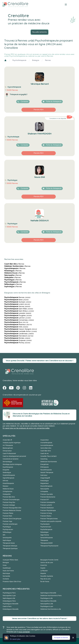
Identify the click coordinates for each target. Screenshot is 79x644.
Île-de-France (45, 582)
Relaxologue (44, 532)
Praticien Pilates (8, 513)
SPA (4, 535)
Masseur (6, 486)
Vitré (16, 327)
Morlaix (17, 338)
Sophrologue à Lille (9, 598)
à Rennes (14, 264)
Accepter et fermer (61, 638)
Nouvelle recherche (39, 32)
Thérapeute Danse (9, 543)
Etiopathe (6, 470)
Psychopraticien (8, 530)
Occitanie (6, 579)
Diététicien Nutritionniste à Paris (51, 596)
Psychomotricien (46, 527)
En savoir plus (15, 639)
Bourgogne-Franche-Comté (49, 560)
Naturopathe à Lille (47, 604)
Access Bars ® (7, 440)
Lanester (18, 313)
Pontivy (17, 343)
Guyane (43, 568)
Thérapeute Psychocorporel (49, 546)
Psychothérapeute (19, 60)
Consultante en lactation (11, 459)
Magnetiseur (45, 483)
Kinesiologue (45, 481)
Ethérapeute (45, 467)
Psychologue (7, 527)
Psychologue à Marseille (10, 604)
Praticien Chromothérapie (11, 500)
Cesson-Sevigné (21, 329)
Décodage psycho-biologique (12, 464)
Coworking (44, 459)
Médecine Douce (8, 489)
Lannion (17, 318)
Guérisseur (44, 475)
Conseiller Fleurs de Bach (48, 456)
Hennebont (19, 336)
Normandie (6, 576)
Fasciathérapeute (46, 470)
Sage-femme (45, 535)
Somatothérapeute (47, 538)
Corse (5, 565)
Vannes (17, 307)
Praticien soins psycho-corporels (51, 521)
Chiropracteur (7, 451)
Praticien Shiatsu (46, 516)
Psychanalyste (45, 524)
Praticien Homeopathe (48, 502)
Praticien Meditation (47, 508)
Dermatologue (7, 462)
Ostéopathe (7, 494)
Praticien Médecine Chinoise (12, 511)
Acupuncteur (45, 440)
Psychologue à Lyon (47, 606)
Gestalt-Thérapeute (47, 473)
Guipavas (18, 340)
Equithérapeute (8, 467)
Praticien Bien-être (9, 497)
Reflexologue (7, 532)
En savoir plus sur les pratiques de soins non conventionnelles (26, 428)
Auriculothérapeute (47, 445)
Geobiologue (7, 473)
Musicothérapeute (46, 486)
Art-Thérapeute (8, 445)
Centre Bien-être (46, 448)
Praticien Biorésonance (48, 497)
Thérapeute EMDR (46, 543)
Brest (16, 300)
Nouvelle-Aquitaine (47, 576)
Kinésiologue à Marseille (11, 609)
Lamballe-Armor (20, 331)
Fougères (18, 316)
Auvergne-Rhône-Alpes (10, 560)
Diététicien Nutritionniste (49, 462)
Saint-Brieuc (19, 311)
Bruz (16, 322)
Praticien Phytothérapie (48, 511)
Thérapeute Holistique (10, 546)
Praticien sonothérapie (10, 524)
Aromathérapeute (46, 443)
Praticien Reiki (7, 516)
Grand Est (44, 565)
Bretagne (36, 60)
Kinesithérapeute (8, 483)
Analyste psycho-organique (12, 443)
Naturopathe (45, 489)
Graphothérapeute (9, 475)
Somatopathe (7, 538)
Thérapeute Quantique (10, 549)
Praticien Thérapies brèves (49, 519)
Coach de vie (44, 454)
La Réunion (44, 571)
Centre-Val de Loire (47, 563)
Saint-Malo (19, 309)
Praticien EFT (45, 500)
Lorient (17, 304)
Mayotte (43, 573)
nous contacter (24, 632)
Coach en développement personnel (14, 456)
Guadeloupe (7, 568)
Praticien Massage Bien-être (12, 508)
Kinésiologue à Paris (9, 601)
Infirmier (5, 481)
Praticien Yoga (7, 521)
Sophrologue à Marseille (48, 593)
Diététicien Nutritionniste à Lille (51, 609)
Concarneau (19, 320)
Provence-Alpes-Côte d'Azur (12, 582)
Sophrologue (7, 540)
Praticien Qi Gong (46, 513)
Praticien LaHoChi (46, 505)
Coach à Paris (7, 606)
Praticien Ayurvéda (47, 494)
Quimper (18, 302)
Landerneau (19, 334)
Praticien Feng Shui (9, 502)
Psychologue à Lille (46, 598)
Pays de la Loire (45, 579)
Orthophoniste (7, 492)
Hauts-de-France (8, 571)
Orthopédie (44, 492)
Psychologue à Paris (9, 593)
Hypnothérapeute (8, 478)
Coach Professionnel (9, 454)
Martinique (6, 573)
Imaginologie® (45, 478)
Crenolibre (7, 381)
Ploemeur (18, 325)
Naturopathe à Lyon (9, 596)
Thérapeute (44, 540)
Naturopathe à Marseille (48, 601)
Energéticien (45, 464)
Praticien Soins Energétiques (12, 519)
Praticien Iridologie (9, 505)
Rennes (48, 60)
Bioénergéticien (8, 448)
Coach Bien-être (46, 451)
